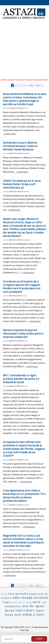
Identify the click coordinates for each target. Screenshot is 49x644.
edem (27, 614)
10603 (38, 85)
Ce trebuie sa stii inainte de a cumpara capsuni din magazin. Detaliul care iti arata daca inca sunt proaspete (22, 287)
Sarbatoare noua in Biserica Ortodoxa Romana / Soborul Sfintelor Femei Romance (20, 146)
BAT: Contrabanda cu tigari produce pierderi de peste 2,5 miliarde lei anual (21, 379)
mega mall (13, 615)
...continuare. (10, 134)
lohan (29, 602)
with (44, 602)
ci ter (4, 594)
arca (37, 602)
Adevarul (26, 550)
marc (31, 610)
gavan (10, 610)
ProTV (25, 108)
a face (39, 614)
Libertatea (26, 240)
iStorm (28, 627)
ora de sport (33, 606)
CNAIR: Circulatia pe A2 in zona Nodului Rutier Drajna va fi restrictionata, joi (22, 184)
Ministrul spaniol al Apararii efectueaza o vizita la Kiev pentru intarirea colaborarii (23, 334)
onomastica (13, 606)
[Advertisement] (24, 50)
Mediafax (26, 153)
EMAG (25, 589)
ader (17, 598)
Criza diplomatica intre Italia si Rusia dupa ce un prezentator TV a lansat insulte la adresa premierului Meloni (24, 496)
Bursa (25, 341)
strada (27, 598)
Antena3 (26, 460)
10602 (31, 85)
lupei (40, 610)
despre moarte (18, 602)
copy (6, 602)
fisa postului (18, 594)
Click (24, 296)
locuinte (41, 598)
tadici (20, 610)
